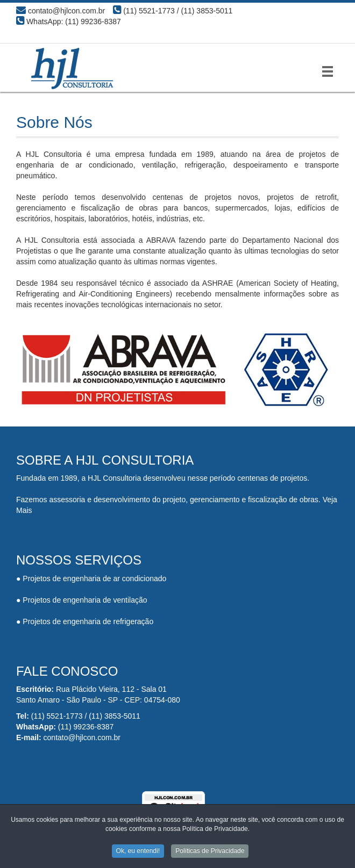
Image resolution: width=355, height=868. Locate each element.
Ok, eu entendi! (138, 852)
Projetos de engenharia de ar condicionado (94, 578)
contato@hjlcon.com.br (82, 737)
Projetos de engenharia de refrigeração (88, 621)
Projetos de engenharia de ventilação (85, 600)
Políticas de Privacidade (210, 852)
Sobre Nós (54, 122)
